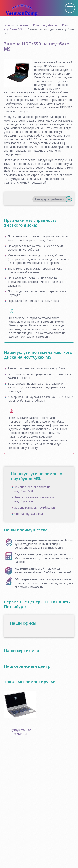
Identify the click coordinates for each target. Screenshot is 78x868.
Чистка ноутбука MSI (29, 514)
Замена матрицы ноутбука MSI (35, 508)
